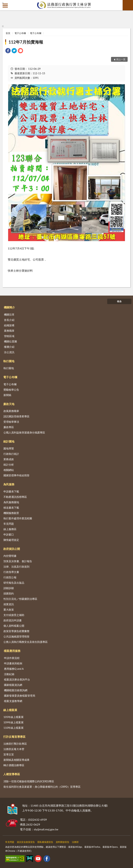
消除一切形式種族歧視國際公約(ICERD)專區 (29, 781)
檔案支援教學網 (13, 701)
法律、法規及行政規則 (16, 567)
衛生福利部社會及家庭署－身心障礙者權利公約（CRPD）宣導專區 (42, 787)
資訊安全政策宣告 (26, 842)
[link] (8, 51)
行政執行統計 (11, 454)
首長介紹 (9, 320)
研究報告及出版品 (14, 583)
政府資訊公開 (12, 549)
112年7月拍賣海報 (26, 42)
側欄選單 (5, 6)
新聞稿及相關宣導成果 (16, 760)
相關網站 (9, 470)
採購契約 (9, 593)
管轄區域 (9, 336)
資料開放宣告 (63, 842)
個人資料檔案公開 (14, 626)
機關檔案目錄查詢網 (16, 690)
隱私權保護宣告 (45, 842)
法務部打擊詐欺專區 (15, 744)
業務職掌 (9, 331)
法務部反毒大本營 (14, 749)
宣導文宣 (9, 754)
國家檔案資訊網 (13, 685)
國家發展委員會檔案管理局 (20, 696)
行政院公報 (10, 577)
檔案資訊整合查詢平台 (17, 679)
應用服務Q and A (14, 669)
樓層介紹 (9, 347)
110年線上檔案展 (14, 728)
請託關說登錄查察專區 (16, 416)
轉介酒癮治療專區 (14, 765)
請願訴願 (9, 588)
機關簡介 (9, 307)
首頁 (8, 33)
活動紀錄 (9, 674)
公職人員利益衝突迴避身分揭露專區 (24, 432)
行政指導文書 (11, 572)
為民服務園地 (11, 502)
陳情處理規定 (11, 540)
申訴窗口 (9, 534)
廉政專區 (9, 427)
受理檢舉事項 (11, 422)
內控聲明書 (10, 556)
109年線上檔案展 (14, 722)
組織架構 (9, 325)
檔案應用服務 (12, 651)
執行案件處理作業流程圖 (18, 518)
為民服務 (9, 484)
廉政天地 (9, 404)
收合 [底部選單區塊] (119, 301)
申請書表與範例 (13, 663)
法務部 (75, 842)
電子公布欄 (20, 33)
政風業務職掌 (11, 411)
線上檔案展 (10, 710)
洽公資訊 (9, 352)
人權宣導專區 (12, 774)
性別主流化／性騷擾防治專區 (20, 599)
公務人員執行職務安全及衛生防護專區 (26, 642)
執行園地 (9, 361)
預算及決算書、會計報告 (18, 561)
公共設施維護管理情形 (16, 636)
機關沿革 (9, 314)
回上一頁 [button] (121, 59)
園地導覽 (9, 448)
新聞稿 (7, 395)
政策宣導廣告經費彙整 (16, 631)
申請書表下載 (11, 491)
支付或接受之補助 (14, 615)
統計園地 (9, 441)
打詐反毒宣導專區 (14, 737)
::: (3, 3)
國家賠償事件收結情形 (16, 475)
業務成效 (9, 459)
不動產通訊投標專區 (15, 497)
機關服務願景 (11, 513)
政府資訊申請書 (13, 620)
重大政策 (9, 610)
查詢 (128, 5)
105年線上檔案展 (14, 717)
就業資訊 (9, 604)
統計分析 (9, 465)
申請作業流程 (12, 658)
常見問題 (9, 524)
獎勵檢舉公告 (11, 390)
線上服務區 (10, 529)
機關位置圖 (10, 341)
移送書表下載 (11, 508)
